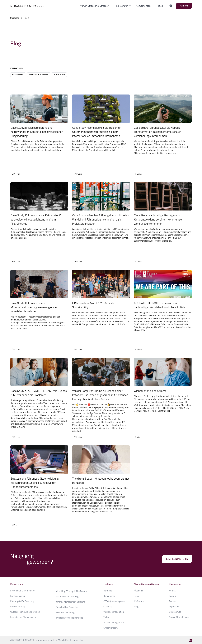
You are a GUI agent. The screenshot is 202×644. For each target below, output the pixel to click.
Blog (161, 6)
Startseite (15, 18)
